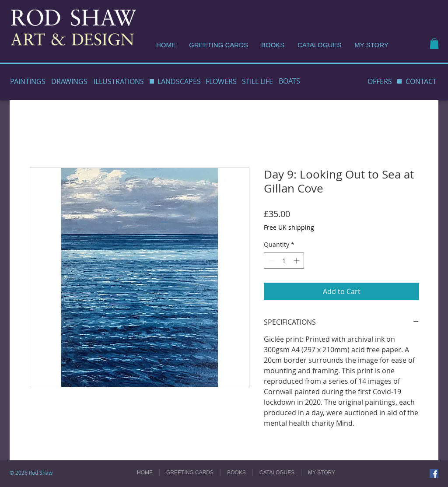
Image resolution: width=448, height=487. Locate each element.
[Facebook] (434, 473)
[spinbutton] (284, 261)
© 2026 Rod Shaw (31, 473)
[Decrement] (271, 261)
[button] (434, 44)
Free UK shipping (289, 227)
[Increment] (297, 261)
